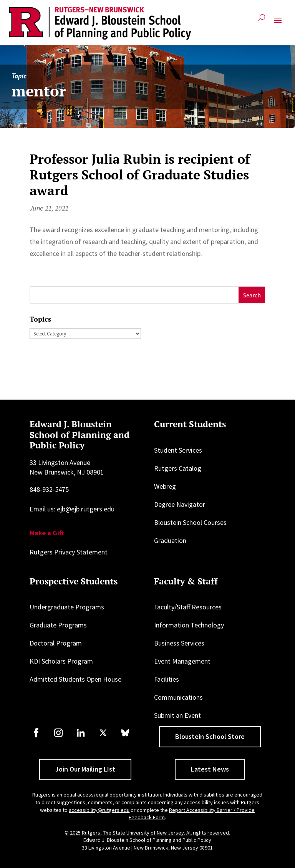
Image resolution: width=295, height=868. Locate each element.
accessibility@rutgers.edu (99, 810)
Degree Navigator (180, 504)
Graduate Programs (58, 625)
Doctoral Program (56, 643)
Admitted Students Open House (75, 679)
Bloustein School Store (210, 736)
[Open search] (262, 21)
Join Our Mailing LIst (85, 769)
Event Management (182, 661)
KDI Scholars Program (61, 661)
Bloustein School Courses (190, 522)
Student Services (178, 450)
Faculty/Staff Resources (188, 607)
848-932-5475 (49, 489)
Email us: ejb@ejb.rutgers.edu (72, 509)
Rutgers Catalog (178, 468)
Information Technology (189, 625)
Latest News (210, 769)
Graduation (170, 540)
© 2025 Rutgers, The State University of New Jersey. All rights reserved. (147, 833)
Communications (178, 697)
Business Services (179, 643)
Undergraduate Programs (67, 607)
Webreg (165, 486)
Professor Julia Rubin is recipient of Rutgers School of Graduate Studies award (140, 175)
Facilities (167, 679)
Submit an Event (177, 715)
